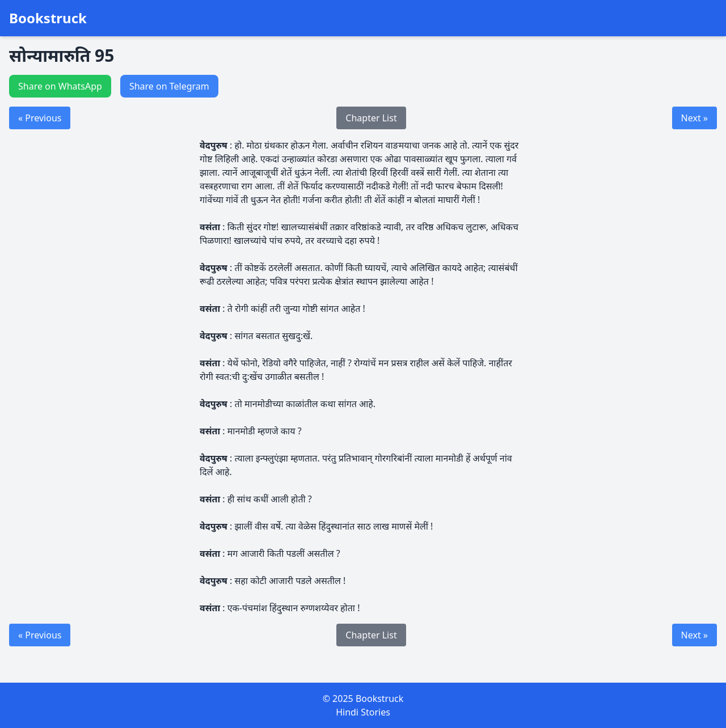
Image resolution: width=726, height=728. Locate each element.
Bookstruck (48, 18)
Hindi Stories (363, 712)
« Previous (40, 118)
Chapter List (371, 118)
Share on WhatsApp (60, 86)
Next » (695, 118)
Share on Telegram (169, 86)
